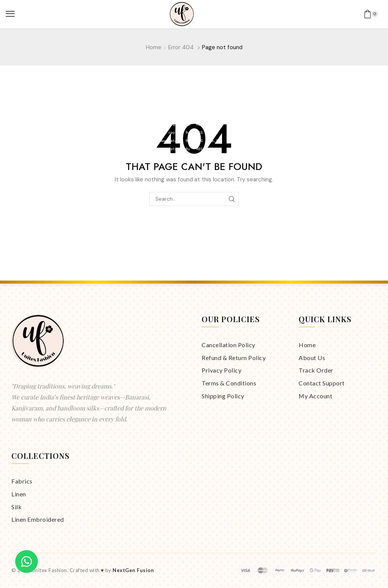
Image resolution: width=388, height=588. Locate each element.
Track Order (316, 370)
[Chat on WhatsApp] (27, 561)
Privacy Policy (221, 370)
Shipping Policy (223, 396)
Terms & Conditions (229, 383)
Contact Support (322, 383)
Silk (16, 507)
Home (154, 47)
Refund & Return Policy (234, 358)
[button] (10, 14)
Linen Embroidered (38, 519)
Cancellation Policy (228, 345)
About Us (312, 358)
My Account (315, 396)
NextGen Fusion (133, 570)
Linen (19, 494)
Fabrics (22, 481)
